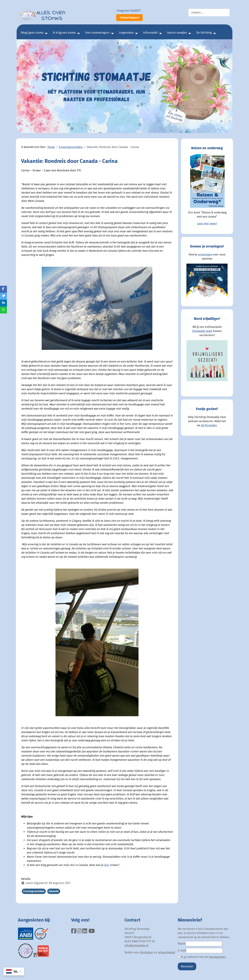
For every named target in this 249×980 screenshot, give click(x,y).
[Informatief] (160, 34)
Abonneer (187, 966)
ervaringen (205, 255)
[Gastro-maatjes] (189, 34)
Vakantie (54, 891)
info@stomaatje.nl (136, 945)
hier (106, 865)
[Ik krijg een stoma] (78, 34)
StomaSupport (129, 18)
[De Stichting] (214, 34)
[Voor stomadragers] (112, 34)
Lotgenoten (126, 33)
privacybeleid (167, 952)
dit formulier (209, 425)
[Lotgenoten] (136, 34)
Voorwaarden (217, 957)
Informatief (150, 33)
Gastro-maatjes (177, 33)
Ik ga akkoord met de (202, 957)
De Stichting (204, 33)
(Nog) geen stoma (32, 33)
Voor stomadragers (97, 33)
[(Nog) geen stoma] (45, 34)
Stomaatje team (202, 331)
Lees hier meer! (207, 224)
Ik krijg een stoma (64, 33)
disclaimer (147, 952)
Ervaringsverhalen (34, 891)
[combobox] (209, 13)
